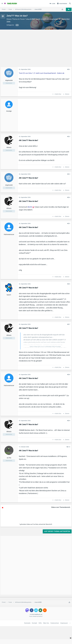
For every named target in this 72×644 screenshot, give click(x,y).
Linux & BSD (30, 19)
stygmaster (54, 19)
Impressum (64, 623)
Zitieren (67, 94)
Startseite (27, 623)
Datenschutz (55, 623)
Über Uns (46, 623)
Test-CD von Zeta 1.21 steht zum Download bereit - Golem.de (42, 73)
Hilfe (40, 623)
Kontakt (34, 623)
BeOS (30, 207)
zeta (17, 25)
